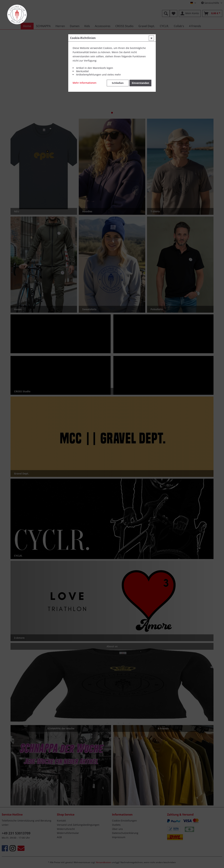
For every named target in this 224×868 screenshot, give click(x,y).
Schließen (118, 83)
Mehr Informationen (85, 83)
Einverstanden (140, 83)
